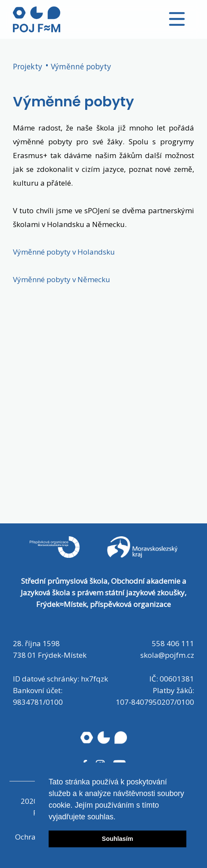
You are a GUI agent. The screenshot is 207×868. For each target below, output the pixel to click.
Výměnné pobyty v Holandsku (64, 252)
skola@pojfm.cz (167, 655)
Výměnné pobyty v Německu (62, 279)
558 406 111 (173, 643)
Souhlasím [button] (118, 839)
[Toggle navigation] (177, 19)
